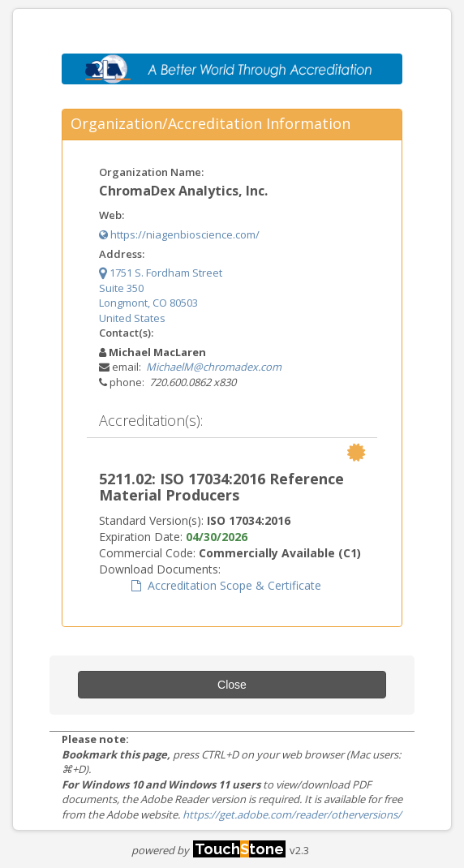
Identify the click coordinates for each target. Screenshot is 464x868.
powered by (208, 850)
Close (232, 685)
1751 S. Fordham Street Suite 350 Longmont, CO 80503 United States (161, 295)
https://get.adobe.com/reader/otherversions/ (292, 814)
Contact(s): (126, 333)
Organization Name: (151, 172)
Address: (122, 254)
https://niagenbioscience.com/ (179, 234)
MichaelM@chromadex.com (214, 367)
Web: (112, 215)
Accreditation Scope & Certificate (226, 585)
